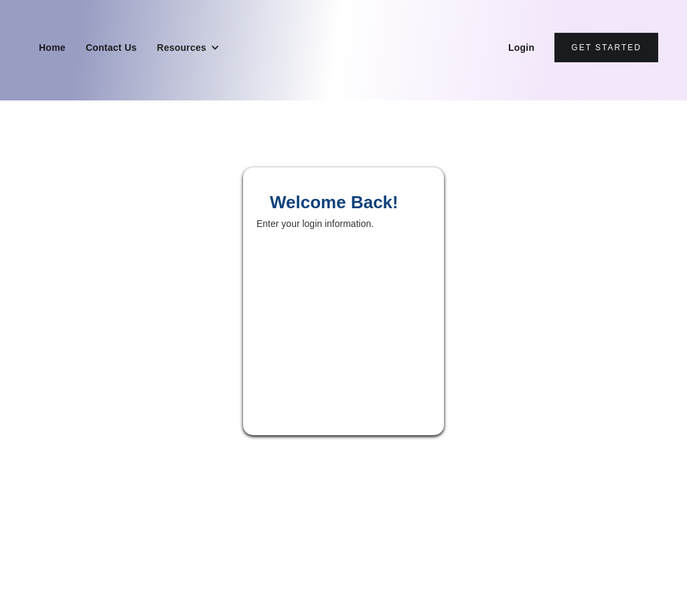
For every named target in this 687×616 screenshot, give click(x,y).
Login (521, 48)
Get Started (606, 48)
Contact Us (111, 48)
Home (52, 48)
